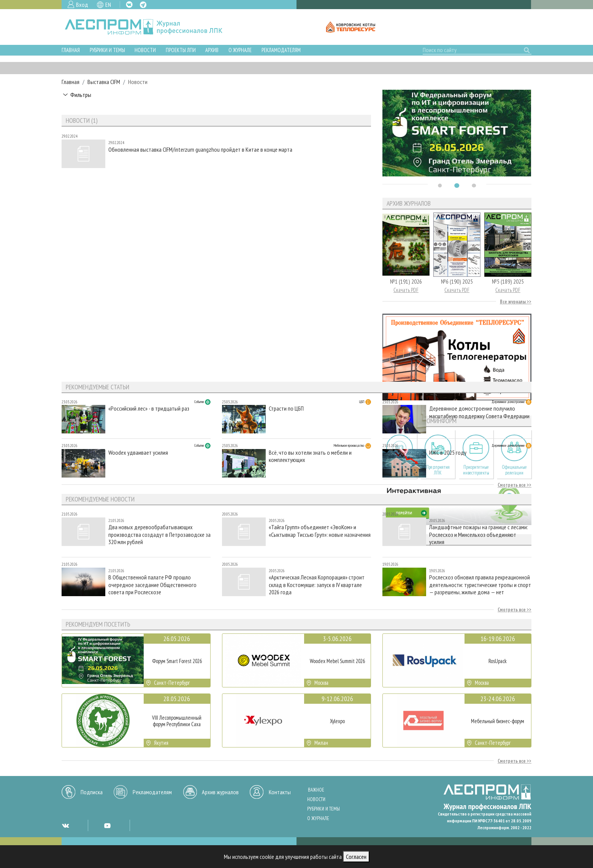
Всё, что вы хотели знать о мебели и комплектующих (310, 456)
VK (129, 5)
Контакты (280, 792)
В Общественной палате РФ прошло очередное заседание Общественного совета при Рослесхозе (152, 585)
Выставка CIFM (104, 82)
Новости (145, 50)
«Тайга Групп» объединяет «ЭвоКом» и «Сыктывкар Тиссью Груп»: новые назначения (320, 531)
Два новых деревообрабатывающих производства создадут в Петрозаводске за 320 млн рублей (159, 534)
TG (143, 5)
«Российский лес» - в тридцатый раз (149, 409)
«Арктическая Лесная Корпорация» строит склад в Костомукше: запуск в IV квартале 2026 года (317, 585)
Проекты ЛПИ (181, 50)
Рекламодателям (281, 50)
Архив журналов (220, 792)
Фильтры (81, 95)
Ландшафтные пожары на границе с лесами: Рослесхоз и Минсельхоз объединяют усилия (479, 534)
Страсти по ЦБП (286, 409)
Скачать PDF (406, 290)
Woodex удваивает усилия (138, 453)
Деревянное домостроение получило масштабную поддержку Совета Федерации (479, 412)
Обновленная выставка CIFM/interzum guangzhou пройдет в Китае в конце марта (200, 150)
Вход (82, 5)
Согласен (356, 857)
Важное (316, 790)
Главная (71, 50)
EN (108, 5)
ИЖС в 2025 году (448, 453)
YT (107, 825)
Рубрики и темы (107, 50)
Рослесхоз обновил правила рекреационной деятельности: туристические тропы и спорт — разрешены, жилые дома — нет (480, 585)
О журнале (240, 50)
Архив (212, 50)
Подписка (92, 792)
